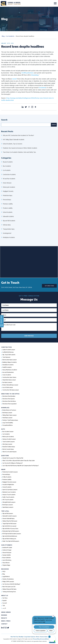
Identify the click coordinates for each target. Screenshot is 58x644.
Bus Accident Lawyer (8, 432)
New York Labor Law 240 (9, 587)
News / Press (6, 621)
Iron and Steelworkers (8, 372)
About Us (5, 596)
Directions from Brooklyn (9, 396)
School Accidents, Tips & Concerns (13, 144)
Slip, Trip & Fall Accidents (9, 355)
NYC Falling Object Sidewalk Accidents (14, 140)
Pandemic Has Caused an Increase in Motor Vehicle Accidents (20, 148)
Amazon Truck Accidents (9, 495)
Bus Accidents (7, 166)
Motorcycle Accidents (9, 187)
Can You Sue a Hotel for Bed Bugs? (11, 584)
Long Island (27, 637)
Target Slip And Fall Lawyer (9, 524)
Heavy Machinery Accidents (10, 370)
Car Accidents (10, 36)
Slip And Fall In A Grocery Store (10, 529)
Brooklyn (21, 637)
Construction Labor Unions (9, 377)
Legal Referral (6, 577)
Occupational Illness (8, 425)
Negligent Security (8, 191)
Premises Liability (8, 204)
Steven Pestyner (7, 553)
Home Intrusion (7, 183)
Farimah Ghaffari (7, 555)
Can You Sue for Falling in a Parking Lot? (13, 463)
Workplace (5, 408)
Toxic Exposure (6, 357)
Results (4, 618)
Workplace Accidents (9, 237)
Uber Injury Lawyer (7, 444)
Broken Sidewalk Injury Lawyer (10, 385)
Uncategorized (7, 233)
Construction (6, 347)
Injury (3, 469)
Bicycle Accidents (8, 162)
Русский (5, 603)
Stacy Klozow (6, 563)
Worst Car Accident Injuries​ (10, 452)
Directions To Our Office (10, 394)
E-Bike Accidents (7, 477)
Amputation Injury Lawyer (9, 380)
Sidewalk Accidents (8, 216)
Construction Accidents (9, 174)
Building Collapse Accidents (10, 362)
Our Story (5, 598)
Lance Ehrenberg (7, 560)
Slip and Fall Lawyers (8, 513)
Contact (4, 624)
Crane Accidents (7, 375)
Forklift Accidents (7, 367)
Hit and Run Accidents (9, 179)
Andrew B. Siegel (7, 550)
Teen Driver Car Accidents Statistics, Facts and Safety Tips (19, 152)
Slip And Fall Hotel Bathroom (10, 536)
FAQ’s (4, 571)
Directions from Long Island (9, 404)
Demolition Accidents (8, 365)
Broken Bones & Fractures (9, 410)
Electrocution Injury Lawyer (10, 360)
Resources (5, 569)
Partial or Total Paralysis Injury (10, 420)
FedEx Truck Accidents (8, 497)
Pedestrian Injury (8, 195)
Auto (3, 429)
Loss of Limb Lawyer (8, 387)
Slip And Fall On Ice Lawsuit (9, 526)
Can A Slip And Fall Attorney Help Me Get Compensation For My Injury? (21, 466)
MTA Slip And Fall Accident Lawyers (12, 534)
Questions (5, 456)
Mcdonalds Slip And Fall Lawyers (11, 531)
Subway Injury (7, 225)
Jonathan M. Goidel (7, 547)
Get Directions (49, 286)
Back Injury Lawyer (7, 413)
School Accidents (8, 212)
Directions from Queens (9, 399)
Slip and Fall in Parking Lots (9, 539)
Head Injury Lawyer (7, 418)
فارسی (4, 608)
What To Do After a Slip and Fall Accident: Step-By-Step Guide (19, 461)
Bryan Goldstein (7, 558)
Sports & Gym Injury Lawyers (10, 490)
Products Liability (8, 208)
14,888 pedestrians (27, 73)
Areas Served (6, 612)
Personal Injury (7, 200)
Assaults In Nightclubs (8, 485)
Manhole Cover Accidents (9, 492)
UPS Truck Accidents (8, 500)
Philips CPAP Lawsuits (8, 582)
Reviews (4, 615)
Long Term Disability (8, 423)
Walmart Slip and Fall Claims (9, 589)
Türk (4, 606)
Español (4, 600)
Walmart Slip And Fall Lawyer (10, 521)
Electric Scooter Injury (8, 449)
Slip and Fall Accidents (9, 221)
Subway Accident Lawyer (9, 439)
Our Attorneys (7, 545)
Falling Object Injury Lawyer (10, 415)
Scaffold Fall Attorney (8, 352)
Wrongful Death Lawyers (9, 502)
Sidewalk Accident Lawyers (10, 516)
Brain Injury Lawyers (8, 505)
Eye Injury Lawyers (7, 382)
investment (42, 88)
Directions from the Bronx (9, 401)
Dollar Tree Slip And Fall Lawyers (11, 541)
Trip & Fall (5, 511)
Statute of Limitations (8, 579)
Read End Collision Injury (9, 447)
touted (14, 79)
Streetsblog (35, 75)
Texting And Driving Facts (9, 592)
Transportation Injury (9, 229)
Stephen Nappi (6, 565)
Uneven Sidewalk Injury (8, 518)
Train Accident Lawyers (9, 442)
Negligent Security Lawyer (9, 482)
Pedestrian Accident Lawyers (10, 472)
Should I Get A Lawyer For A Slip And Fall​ (13, 458)
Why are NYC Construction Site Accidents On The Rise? (18, 135)
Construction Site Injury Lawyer (11, 390)
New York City (14, 637)
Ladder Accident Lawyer (9, 350)
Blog (3, 36)
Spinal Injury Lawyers (8, 507)
